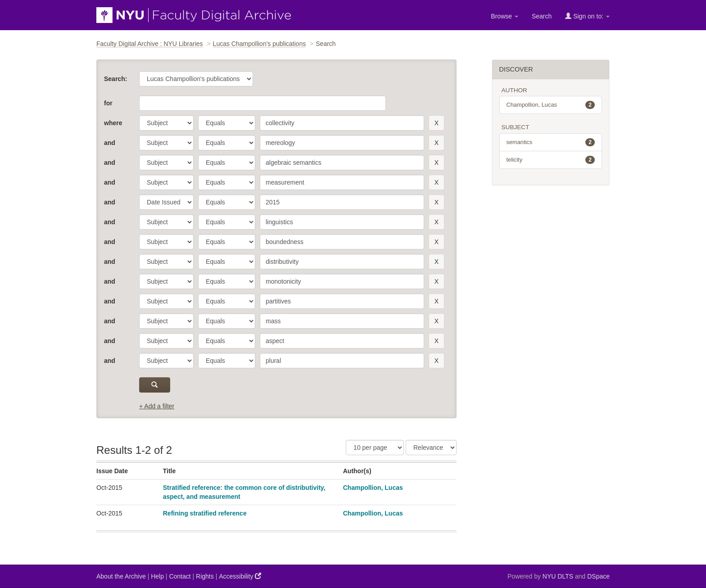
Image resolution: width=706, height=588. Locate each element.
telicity (551, 160)
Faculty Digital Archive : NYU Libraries (150, 44)
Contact (180, 576)
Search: (115, 79)
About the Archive (121, 576)
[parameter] (166, 123)
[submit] (155, 385)
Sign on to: (587, 16)
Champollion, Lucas (373, 488)
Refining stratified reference (205, 513)
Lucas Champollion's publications (260, 44)
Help (157, 576)
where (113, 123)
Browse (505, 16)
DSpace (598, 576)
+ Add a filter (157, 406)
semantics (551, 142)
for (108, 103)
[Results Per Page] (375, 448)
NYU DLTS (558, 576)
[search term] (342, 123)
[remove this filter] (437, 123)
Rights (205, 576)
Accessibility (240, 576)
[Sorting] (431, 448)
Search (542, 16)
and (110, 143)
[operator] (227, 123)
